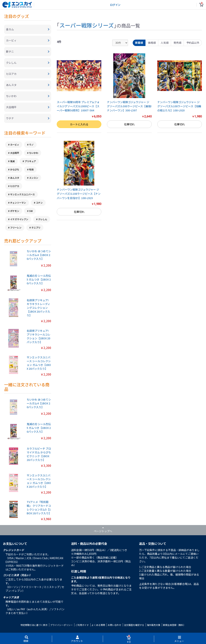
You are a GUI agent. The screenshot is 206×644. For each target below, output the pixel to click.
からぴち (15, 169)
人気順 (165, 43)
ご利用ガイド (82, 625)
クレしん (43, 219)
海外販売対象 (154, 625)
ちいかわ (34, 153)
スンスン (34, 178)
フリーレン (16, 227)
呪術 (31, 169)
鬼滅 (12, 161)
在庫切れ (129, 124)
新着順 (139, 43)
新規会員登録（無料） (174, 625)
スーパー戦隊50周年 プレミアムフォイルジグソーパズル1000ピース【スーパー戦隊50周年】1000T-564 (78, 106)
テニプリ (36, 227)
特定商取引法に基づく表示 (34, 625)
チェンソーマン (18, 203)
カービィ (15, 145)
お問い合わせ (114, 625)
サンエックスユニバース (22, 194)
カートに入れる (79, 124)
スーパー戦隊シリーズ (87, 25)
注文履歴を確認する (134, 625)
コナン (39, 203)
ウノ (31, 145)
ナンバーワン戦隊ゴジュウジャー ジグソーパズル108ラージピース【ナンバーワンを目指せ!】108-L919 (79, 194)
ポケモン (15, 211)
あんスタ (15, 178)
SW (31, 211)
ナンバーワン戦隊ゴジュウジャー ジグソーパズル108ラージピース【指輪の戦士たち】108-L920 (179, 106)
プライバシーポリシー (61, 625)
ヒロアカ (15, 186)
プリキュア (30, 161)
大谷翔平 (15, 153)
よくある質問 (98, 625)
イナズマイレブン (19, 219)
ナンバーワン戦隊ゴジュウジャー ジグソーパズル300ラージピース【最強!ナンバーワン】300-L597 (129, 106)
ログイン (115, 5)
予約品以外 (193, 43)
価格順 (152, 43)
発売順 (177, 43)
